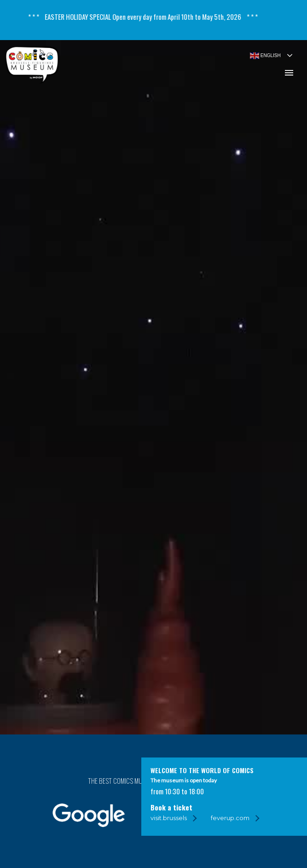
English (265, 54)
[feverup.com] (235, 818)
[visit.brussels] (173, 818)
